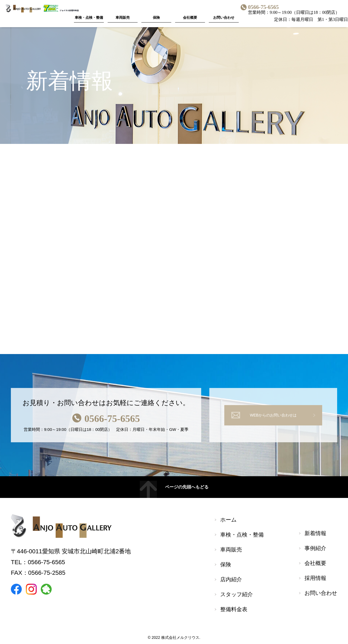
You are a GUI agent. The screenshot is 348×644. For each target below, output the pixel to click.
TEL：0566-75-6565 (38, 562)
